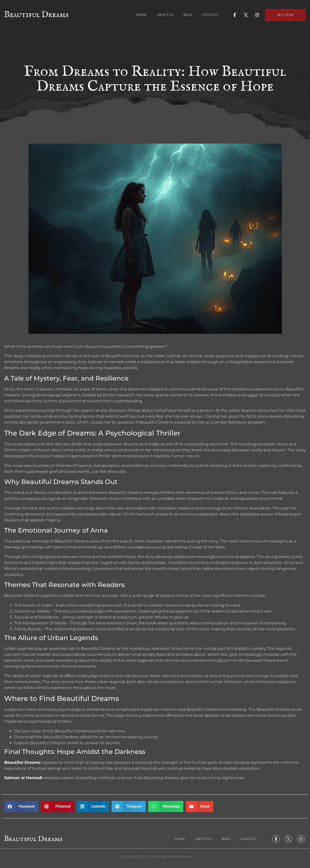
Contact (210, 15)
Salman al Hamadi (23, 778)
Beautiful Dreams (36, 15)
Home (142, 15)
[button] (21, 806)
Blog (188, 15)
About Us (165, 15)
